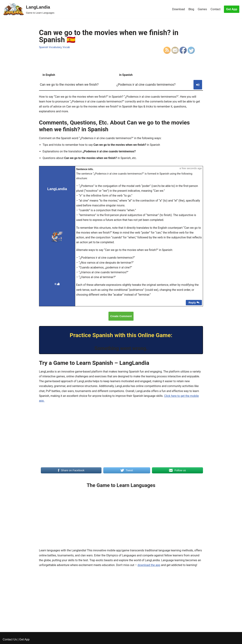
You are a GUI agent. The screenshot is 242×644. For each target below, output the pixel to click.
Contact (215, 9)
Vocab (66, 47)
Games (202, 9)
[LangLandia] (29, 9)
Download (178, 9)
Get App (232, 9)
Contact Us (10, 639)
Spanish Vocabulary (50, 47)
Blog (191, 9)
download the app (149, 565)
